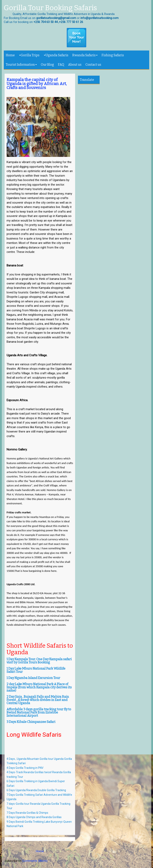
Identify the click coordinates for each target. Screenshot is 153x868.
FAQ (61, 65)
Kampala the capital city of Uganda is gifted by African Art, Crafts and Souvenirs (37, 84)
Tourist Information (21, 65)
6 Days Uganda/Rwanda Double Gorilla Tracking (36, 790)
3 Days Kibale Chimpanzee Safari (31, 722)
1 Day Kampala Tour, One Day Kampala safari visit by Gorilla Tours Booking (39, 661)
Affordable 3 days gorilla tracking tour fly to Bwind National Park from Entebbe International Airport (39, 712)
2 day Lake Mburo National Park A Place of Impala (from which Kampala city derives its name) (39, 687)
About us (75, 65)
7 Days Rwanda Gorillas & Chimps (28, 813)
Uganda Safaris (56, 55)
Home (10, 55)
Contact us (93, 65)
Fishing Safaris (113, 55)
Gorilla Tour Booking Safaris (50, 8)
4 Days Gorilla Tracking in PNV (25, 768)
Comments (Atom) (35, 861)
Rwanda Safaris (85, 55)
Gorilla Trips (29, 55)
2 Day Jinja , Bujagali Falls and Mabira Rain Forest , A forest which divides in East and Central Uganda (38, 700)
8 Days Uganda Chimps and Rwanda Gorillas (34, 817)
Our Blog (47, 65)
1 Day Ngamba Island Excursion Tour (33, 678)
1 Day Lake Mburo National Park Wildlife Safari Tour (36, 670)
